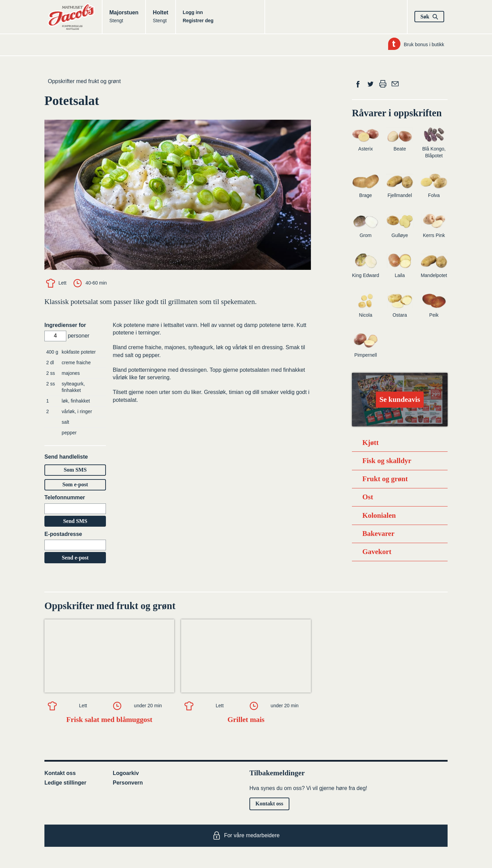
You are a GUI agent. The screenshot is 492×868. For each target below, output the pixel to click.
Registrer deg (198, 21)
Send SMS (75, 521)
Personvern (128, 783)
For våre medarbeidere (246, 836)
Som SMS (75, 470)
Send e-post (75, 558)
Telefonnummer (65, 497)
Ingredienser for (65, 325)
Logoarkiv (126, 773)
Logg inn (193, 12)
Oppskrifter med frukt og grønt (84, 81)
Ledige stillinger (65, 783)
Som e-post (75, 484)
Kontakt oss (60, 773)
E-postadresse (63, 534)
